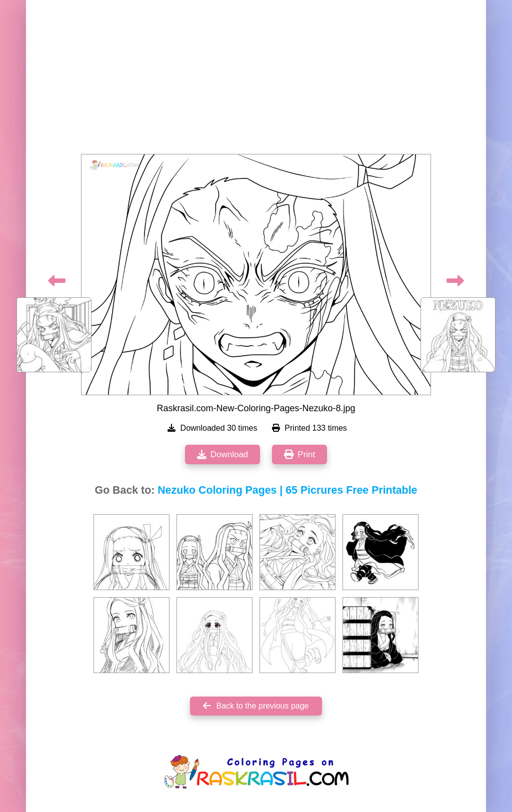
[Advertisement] (256, 80)
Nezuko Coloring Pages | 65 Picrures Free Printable (287, 490)
